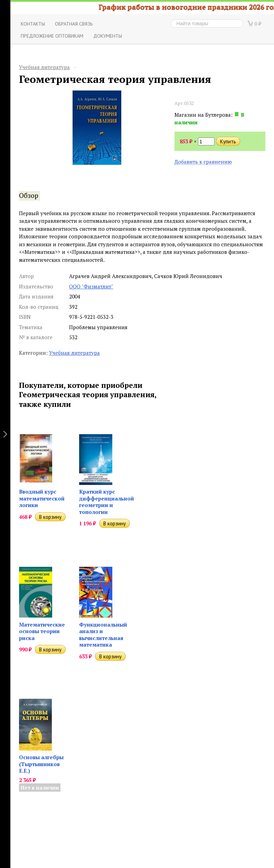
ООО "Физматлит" (91, 286)
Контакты (33, 24)
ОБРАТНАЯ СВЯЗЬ (74, 24)
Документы (108, 36)
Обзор (29, 195)
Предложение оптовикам (52, 36)
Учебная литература (44, 67)
